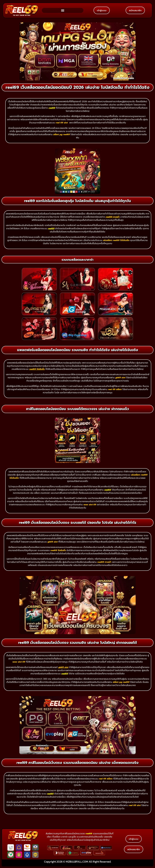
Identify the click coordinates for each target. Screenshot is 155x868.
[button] (63, 10)
